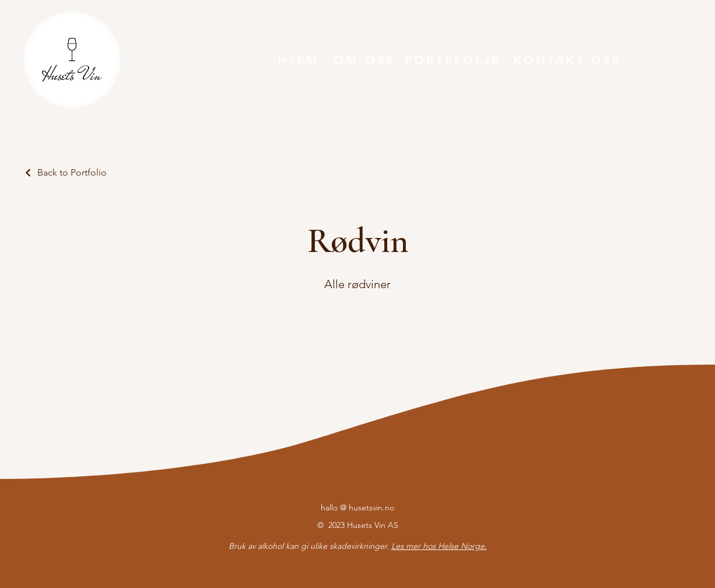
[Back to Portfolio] (65, 172)
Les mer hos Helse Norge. (439, 546)
